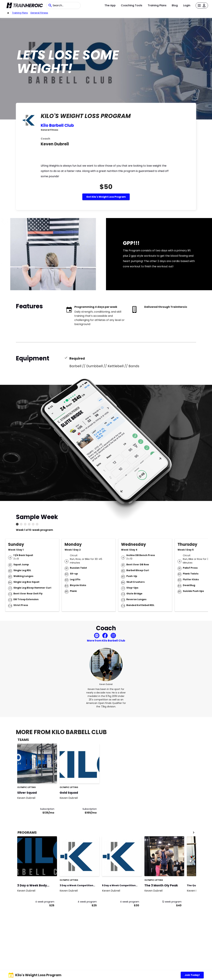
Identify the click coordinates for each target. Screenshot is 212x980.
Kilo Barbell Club (57, 125)
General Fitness (39, 13)
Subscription (47, 809)
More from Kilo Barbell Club (106, 641)
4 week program (45, 902)
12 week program (172, 902)
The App (110, 5)
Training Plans (157, 5)
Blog (175, 5)
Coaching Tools (132, 5)
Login (187, 5)
